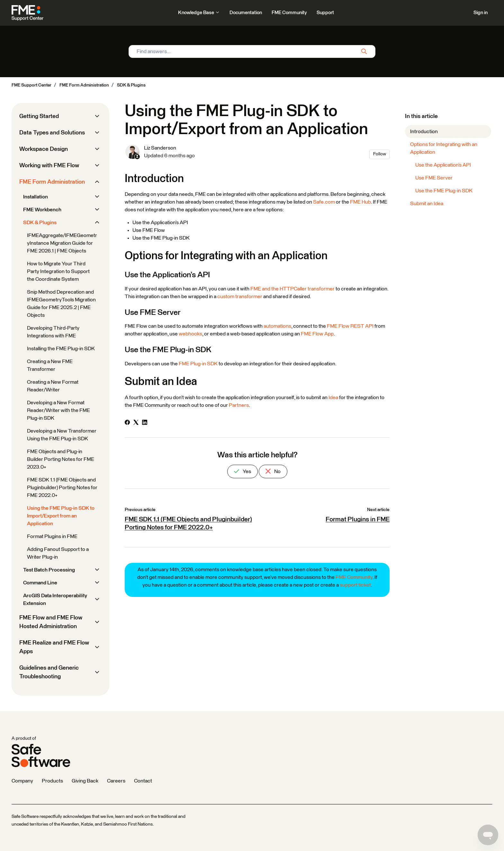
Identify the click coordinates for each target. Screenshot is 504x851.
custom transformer (240, 297)
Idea (333, 398)
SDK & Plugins (131, 85)
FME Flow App (317, 334)
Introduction (424, 132)
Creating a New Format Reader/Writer (53, 386)
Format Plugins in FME (358, 519)
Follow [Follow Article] (380, 154)
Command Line (40, 583)
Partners (239, 405)
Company (22, 781)
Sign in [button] (481, 13)
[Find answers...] (252, 51)
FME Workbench (42, 210)
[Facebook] (127, 423)
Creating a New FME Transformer (50, 365)
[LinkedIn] (145, 423)
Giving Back (85, 781)
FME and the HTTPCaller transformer (292, 289)
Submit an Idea (427, 204)
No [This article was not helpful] (273, 471)
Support (325, 13)
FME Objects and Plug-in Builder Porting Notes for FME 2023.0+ (61, 459)
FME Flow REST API (350, 326)
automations (277, 326)
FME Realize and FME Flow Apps (54, 647)
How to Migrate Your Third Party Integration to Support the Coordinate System (58, 271)
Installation (36, 197)
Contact (143, 781)
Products (52, 781)
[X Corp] (136, 423)
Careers (116, 781)
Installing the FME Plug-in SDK (61, 349)
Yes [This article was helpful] (243, 471)
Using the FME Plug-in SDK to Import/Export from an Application (61, 516)
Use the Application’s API (443, 165)
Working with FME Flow (49, 166)
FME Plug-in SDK (198, 364)
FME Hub (360, 202)
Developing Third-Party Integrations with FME (53, 332)
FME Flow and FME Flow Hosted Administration (51, 622)
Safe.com (324, 202)
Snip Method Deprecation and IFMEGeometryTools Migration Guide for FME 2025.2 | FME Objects (61, 304)
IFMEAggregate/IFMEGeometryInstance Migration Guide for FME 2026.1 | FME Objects (62, 243)
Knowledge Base (199, 13)
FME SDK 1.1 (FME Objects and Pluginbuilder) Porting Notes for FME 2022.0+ (62, 488)
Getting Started (39, 116)
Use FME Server (434, 178)
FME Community (289, 13)
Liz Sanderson (160, 148)
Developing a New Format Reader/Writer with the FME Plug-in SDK (59, 410)
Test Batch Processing (49, 570)
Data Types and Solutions (52, 133)
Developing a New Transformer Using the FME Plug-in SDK (62, 435)
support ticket (355, 585)
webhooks (190, 334)
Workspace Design (44, 149)
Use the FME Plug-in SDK (444, 191)
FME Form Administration (84, 85)
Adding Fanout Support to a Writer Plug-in (58, 553)
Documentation (246, 13)
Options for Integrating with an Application (444, 148)
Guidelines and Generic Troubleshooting (49, 672)
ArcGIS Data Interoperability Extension (55, 599)
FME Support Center (32, 85)
